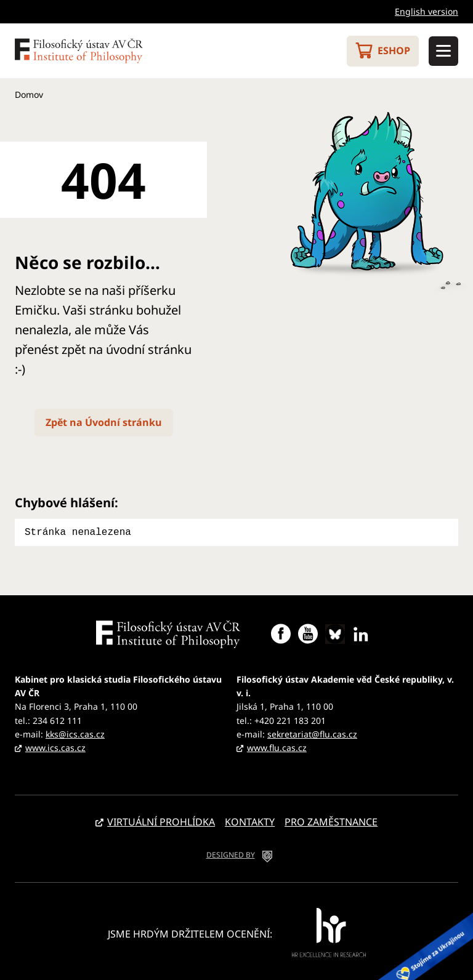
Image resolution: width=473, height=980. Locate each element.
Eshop (394, 50)
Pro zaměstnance (331, 821)
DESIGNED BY (231, 853)
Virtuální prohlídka (161, 821)
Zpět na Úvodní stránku (104, 422)
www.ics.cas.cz (55, 746)
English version (427, 11)
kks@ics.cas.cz (75, 733)
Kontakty (250, 821)
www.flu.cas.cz (277, 746)
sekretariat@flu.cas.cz (312, 733)
